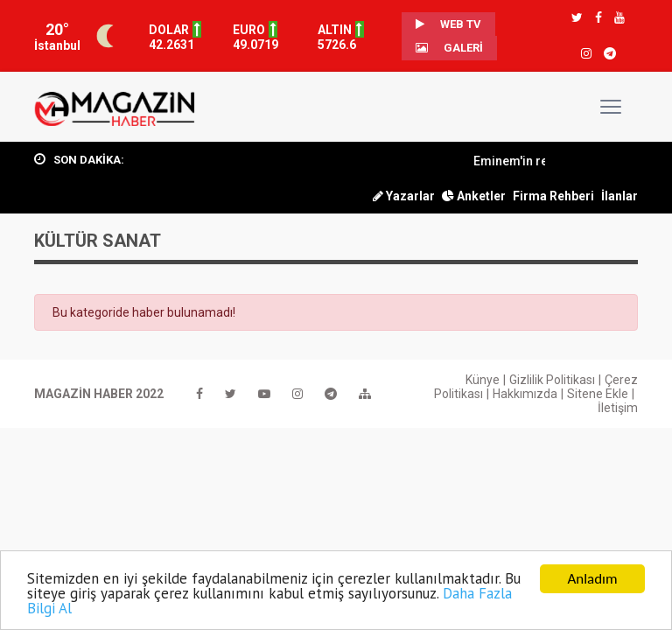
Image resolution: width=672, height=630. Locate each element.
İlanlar (619, 196)
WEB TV (448, 24)
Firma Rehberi (553, 196)
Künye (483, 380)
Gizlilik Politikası (552, 380)
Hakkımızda (525, 394)
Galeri (449, 48)
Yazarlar (404, 196)
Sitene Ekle (598, 394)
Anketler (474, 196)
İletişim (618, 408)
